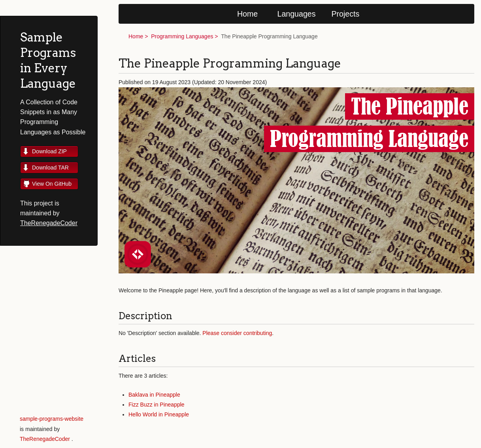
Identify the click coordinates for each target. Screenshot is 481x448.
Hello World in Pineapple (159, 414)
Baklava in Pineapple (154, 395)
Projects (346, 14)
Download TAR (50, 168)
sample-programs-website (52, 419)
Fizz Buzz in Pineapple (157, 405)
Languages (297, 14)
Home (247, 14)
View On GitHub (52, 184)
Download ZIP (49, 151)
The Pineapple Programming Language (269, 36)
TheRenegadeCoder (49, 223)
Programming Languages (182, 36)
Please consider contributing (237, 333)
